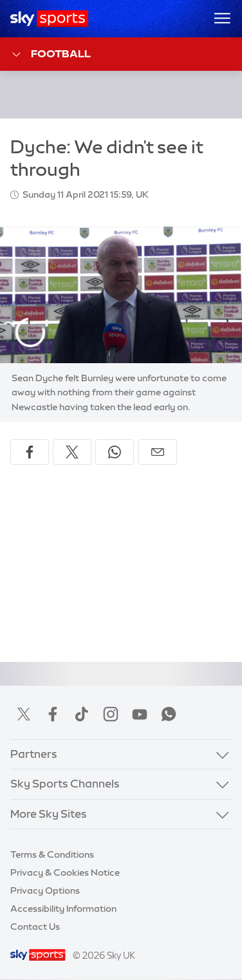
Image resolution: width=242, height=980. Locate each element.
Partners (34, 754)
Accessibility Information (63, 909)
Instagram (111, 714)
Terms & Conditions (52, 854)
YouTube (140, 714)
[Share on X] (72, 452)
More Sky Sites (49, 814)
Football (51, 54)
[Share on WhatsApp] (115, 452)
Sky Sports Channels (65, 784)
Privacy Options (45, 890)
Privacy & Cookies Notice (65, 872)
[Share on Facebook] (30, 452)
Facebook (53, 714)
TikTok (82, 714)
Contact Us (35, 927)
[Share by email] (158, 452)
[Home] (49, 19)
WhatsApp (169, 714)
